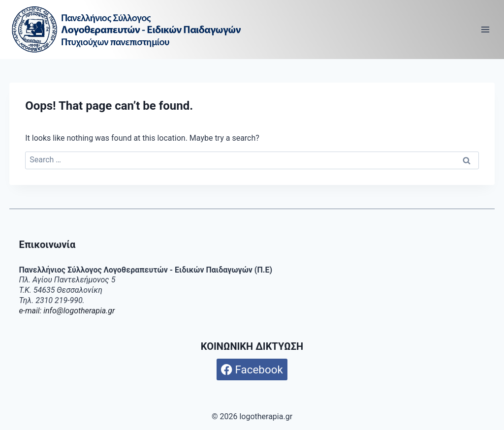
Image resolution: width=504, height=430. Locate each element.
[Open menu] (486, 29)
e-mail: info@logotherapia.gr (67, 311)
